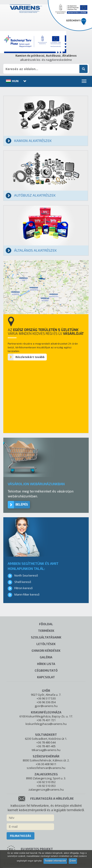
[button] (16, 81)
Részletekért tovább (30, 357)
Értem (73, 861)
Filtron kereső (23, 588)
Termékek (46, 631)
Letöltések (46, 644)
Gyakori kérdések (46, 651)
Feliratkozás (21, 836)
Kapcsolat (46, 677)
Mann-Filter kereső (27, 594)
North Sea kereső (26, 575)
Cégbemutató (46, 670)
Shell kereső (23, 582)
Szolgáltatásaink (46, 637)
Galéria (46, 657)
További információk (55, 861)
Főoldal (46, 624)
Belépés (22, 505)
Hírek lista (46, 664)
